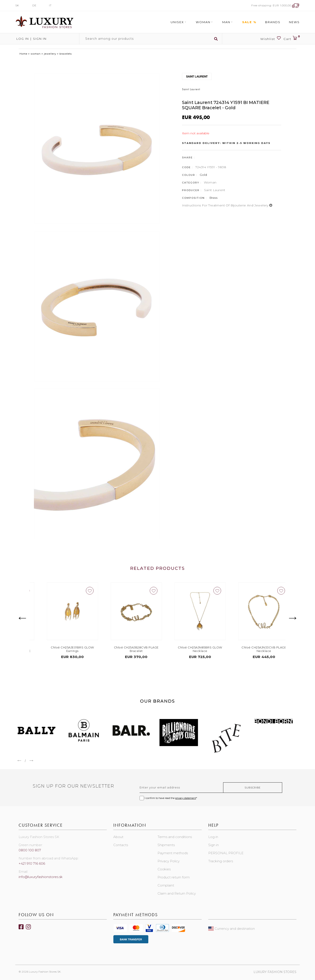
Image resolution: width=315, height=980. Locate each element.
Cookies (164, 869)
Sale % (249, 22)
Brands (273, 22)
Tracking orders (221, 861)
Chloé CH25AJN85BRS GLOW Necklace (253, 649)
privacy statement (186, 798)
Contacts (121, 845)
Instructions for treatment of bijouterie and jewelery (227, 205)
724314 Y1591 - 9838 (211, 167)
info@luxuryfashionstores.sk (41, 877)
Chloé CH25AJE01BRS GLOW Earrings (126, 649)
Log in (22, 39)
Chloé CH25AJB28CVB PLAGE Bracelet (189, 649)
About (118, 837)
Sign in (40, 39)
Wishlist (271, 38)
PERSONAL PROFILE (226, 853)
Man (228, 22)
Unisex (179, 22)
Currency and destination (232, 929)
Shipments (166, 845)
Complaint (166, 885)
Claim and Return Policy (177, 893)
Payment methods (173, 853)
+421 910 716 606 (32, 863)
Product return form (174, 877)
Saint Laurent (215, 190)
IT (50, 5)
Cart (292, 38)
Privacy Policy (169, 861)
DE (34, 5)
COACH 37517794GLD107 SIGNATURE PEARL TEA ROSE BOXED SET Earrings (62, 651)
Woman (205, 22)
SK (17, 5)
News (294, 22)
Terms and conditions (175, 837)
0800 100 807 (30, 850)
